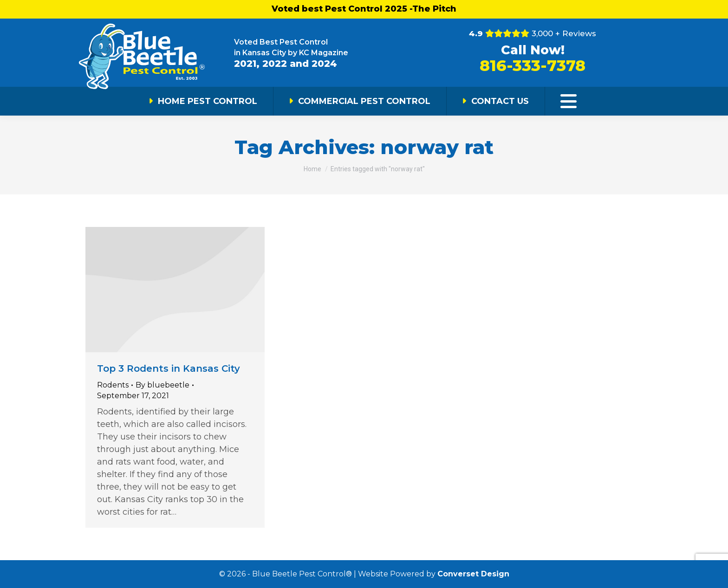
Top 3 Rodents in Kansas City (169, 368)
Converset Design (473, 574)
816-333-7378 (533, 65)
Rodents (113, 385)
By (162, 385)
